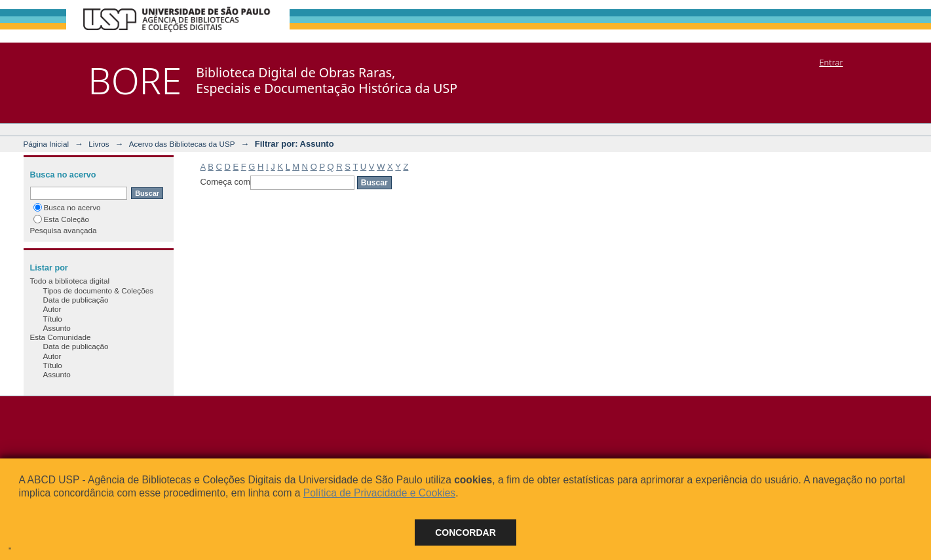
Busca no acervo (67, 207)
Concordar (465, 532)
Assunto (57, 328)
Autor (52, 309)
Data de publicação (76, 300)
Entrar (831, 62)
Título (53, 319)
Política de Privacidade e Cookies (379, 493)
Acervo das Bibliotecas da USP (182, 144)
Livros (99, 144)
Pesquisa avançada (64, 230)
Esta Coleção (62, 219)
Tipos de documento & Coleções (98, 290)
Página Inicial (47, 144)
